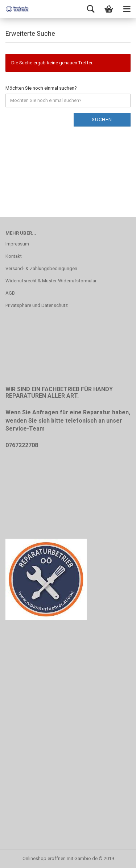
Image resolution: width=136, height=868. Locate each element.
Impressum (17, 244)
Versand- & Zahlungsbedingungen (41, 268)
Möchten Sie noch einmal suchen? (41, 88)
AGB (10, 293)
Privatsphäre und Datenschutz (37, 305)
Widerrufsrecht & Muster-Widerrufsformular (51, 281)
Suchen (102, 119)
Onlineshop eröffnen (44, 858)
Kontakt (14, 256)
